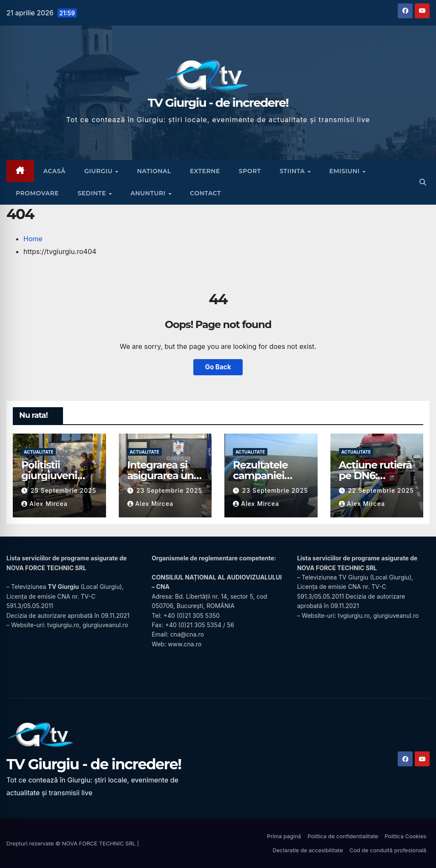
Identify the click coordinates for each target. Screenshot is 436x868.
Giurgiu (99, 171)
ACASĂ (54, 171)
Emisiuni (345, 171)
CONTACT (205, 193)
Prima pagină (284, 836)
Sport (250, 171)
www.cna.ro (185, 644)
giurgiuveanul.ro (105, 625)
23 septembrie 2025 (169, 490)
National (154, 171)
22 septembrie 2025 (381, 490)
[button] (423, 182)
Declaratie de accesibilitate (308, 850)
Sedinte (93, 193)
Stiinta (293, 171)
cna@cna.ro (187, 634)
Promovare (37, 193)
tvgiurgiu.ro (63, 625)
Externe (205, 171)
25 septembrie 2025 (63, 490)
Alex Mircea (44, 504)
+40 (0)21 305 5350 (192, 615)
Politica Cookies (405, 836)
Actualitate (39, 452)
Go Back (218, 367)
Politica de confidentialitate (343, 836)
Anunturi (149, 193)
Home (33, 239)
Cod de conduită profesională (388, 850)
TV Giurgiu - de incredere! (218, 103)
